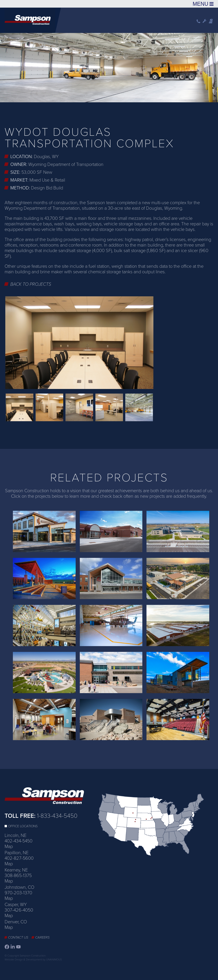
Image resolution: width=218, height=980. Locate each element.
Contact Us (18, 937)
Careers (42, 937)
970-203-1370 (18, 893)
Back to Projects (31, 284)
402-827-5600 (19, 858)
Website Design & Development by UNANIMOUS (33, 959)
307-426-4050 (19, 910)
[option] (109, 67)
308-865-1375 (18, 876)
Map (9, 847)
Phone (198, 21)
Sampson (211, 21)
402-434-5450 (19, 841)
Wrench (205, 21)
